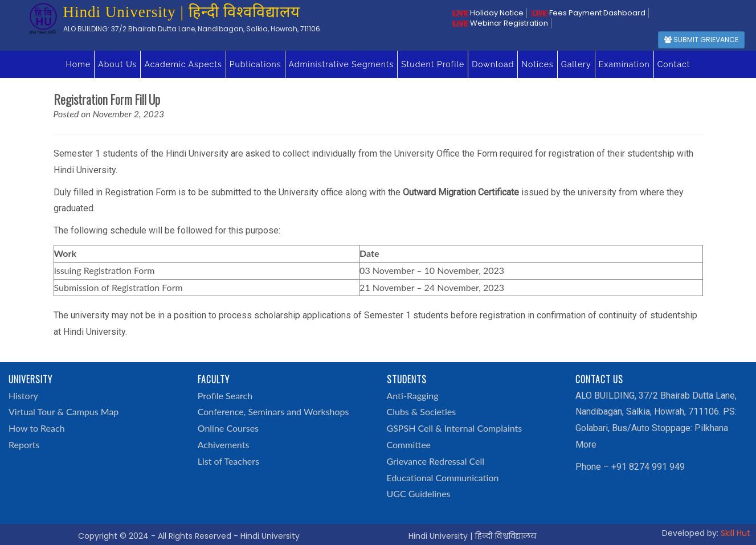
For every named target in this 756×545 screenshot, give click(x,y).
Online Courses (228, 428)
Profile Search (225, 396)
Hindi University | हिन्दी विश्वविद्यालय (472, 536)
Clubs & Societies (422, 411)
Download (493, 64)
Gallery (576, 64)
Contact (674, 64)
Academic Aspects (183, 64)
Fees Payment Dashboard (589, 13)
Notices (537, 64)
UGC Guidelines (419, 493)
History (23, 396)
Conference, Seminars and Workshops (273, 411)
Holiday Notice (488, 13)
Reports (24, 444)
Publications (256, 64)
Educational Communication (443, 478)
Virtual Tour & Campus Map (64, 411)
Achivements (224, 444)
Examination (624, 64)
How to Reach (37, 428)
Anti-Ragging (413, 396)
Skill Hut (735, 533)
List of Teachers (228, 461)
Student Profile (433, 64)
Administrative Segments (342, 64)
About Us (117, 64)
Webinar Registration (500, 23)
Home (79, 64)
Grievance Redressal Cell (436, 461)
